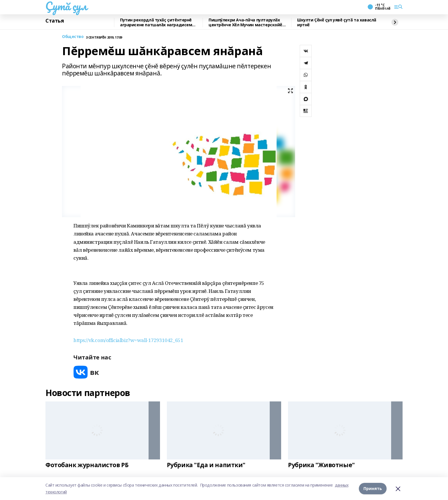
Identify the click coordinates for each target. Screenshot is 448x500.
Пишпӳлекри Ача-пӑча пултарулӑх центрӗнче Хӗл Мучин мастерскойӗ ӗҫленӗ (245, 22)
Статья (55, 21)
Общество (73, 37)
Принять (373, 488)
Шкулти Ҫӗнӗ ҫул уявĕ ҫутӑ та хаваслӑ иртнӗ (337, 22)
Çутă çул (66, 6)
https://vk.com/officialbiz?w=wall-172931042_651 (128, 340)
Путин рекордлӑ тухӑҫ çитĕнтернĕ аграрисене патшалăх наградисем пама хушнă (156, 22)
